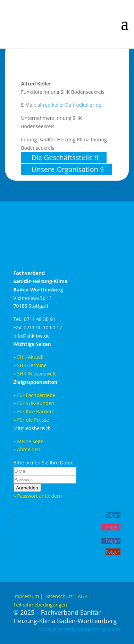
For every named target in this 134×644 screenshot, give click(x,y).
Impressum (26, 596)
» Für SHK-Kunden (34, 403)
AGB (83, 596)
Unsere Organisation (65, 169)
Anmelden (27, 488)
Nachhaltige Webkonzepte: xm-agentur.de (80, 629)
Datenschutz (58, 596)
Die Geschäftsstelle (62, 158)
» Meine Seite (29, 441)
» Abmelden (27, 449)
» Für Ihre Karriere (34, 411)
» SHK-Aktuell (28, 357)
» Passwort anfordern (38, 496)
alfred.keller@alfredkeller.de (69, 105)
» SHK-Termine (31, 365)
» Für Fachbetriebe (35, 395)
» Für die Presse (31, 420)
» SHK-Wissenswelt (35, 374)
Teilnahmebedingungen (40, 605)
